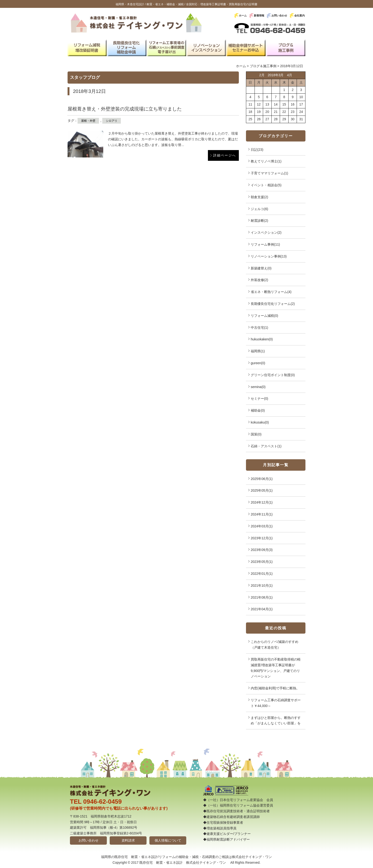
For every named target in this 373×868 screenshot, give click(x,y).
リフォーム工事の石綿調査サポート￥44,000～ (276, 703)
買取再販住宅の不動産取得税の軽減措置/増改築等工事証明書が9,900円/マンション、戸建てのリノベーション (276, 668)
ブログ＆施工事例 (263, 66)
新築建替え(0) (261, 268)
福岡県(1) (258, 351)
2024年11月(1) (262, 514)
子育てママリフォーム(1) (269, 173)
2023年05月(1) (262, 562)
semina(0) (258, 387)
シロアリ (112, 121)
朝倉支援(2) (259, 197)
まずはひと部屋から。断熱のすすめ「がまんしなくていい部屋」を (276, 721)
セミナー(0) (259, 399)
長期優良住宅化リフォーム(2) (273, 304)
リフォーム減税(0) (264, 316)
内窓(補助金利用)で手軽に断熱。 (275, 688)
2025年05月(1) (262, 490)
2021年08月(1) (262, 597)
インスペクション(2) (266, 232)
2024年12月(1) (262, 502)
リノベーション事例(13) (269, 256)
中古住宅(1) (259, 328)
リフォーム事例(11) (265, 244)
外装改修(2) (259, 280)
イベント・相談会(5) (266, 185)
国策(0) (256, 434)
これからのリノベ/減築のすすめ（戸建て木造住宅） (275, 645)
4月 (290, 75)
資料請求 (128, 840)
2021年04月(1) (262, 609)
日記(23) (257, 150)
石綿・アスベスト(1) (266, 446)
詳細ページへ (225, 155)
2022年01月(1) (262, 574)
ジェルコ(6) (259, 209)
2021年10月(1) (262, 585)
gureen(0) (258, 363)
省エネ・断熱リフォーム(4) (271, 292)
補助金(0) (258, 410)
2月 (262, 75)
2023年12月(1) (262, 538)
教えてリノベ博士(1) (266, 161)
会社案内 (299, 15)
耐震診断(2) (259, 221)
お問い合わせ (279, 15)
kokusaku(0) (260, 422)
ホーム (243, 15)
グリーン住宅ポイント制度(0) (273, 375)
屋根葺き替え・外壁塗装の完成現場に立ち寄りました (125, 109)
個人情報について (168, 840)
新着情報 (259, 15)
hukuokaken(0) (262, 339)
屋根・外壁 (88, 121)
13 (267, 104)
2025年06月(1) (262, 479)
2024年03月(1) (262, 526)
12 (259, 104)
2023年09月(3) (262, 550)
